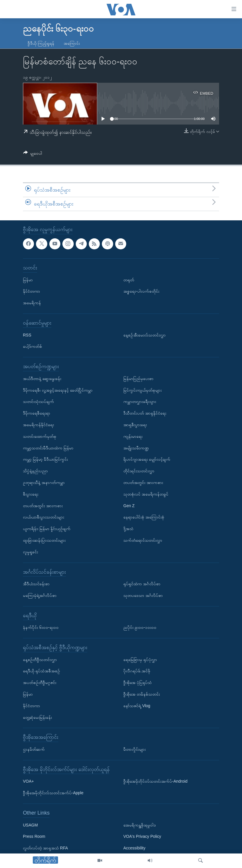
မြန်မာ (28, 280)
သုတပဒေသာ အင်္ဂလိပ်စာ (143, 595)
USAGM (30, 825)
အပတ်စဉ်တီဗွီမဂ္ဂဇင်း (40, 682)
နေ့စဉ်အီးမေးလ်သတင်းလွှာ (145, 335)
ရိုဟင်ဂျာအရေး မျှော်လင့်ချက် (147, 459)
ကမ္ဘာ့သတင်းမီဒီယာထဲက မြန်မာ (48, 448)
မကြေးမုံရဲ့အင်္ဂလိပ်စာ (40, 595)
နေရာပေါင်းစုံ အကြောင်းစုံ (144, 517)
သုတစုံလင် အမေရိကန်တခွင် (146, 494)
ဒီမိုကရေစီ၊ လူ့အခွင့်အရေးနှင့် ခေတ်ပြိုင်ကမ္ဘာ (58, 390)
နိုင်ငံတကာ (31, 291)
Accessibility (134, 848)
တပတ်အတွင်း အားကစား (43, 505)
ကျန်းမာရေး (133, 436)
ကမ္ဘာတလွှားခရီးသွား (140, 401)
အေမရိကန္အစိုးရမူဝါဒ (140, 825)
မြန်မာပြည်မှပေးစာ (138, 378)
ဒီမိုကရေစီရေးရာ (37, 413)
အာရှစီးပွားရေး (135, 424)
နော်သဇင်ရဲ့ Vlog (137, 705)
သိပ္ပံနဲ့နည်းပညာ (35, 471)
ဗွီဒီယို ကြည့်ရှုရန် (41, 43)
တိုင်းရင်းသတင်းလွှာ (139, 471)
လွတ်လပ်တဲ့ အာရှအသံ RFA (45, 848)
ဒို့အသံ (128, 529)
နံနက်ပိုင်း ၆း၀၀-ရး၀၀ (41, 627)
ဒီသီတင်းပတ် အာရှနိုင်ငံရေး (145, 413)
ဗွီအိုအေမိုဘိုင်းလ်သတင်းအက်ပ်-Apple (53, 793)
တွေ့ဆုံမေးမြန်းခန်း (37, 717)
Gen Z (129, 505)
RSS (27, 335)
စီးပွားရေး (31, 494)
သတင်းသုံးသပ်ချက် (38, 401)
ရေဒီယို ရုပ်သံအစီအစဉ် (41, 671)
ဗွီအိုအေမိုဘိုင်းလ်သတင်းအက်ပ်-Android (155, 781)
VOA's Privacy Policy (142, 836)
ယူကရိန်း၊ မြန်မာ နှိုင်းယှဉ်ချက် (47, 529)
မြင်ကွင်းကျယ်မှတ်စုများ (142, 390)
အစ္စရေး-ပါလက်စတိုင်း (141, 291)
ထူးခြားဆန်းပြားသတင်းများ (44, 540)
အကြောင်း (72, 43)
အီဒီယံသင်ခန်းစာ (36, 584)
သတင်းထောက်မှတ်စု (40, 436)
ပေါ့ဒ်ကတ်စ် (32, 346)
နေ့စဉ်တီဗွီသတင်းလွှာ (40, 659)
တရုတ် (129, 280)
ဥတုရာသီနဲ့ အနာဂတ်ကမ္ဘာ (44, 482)
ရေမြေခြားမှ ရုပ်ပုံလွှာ (140, 659)
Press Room (34, 836)
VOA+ (28, 781)
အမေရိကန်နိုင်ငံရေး (38, 424)
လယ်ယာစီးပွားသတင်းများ (44, 517)
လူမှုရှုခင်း (30, 552)
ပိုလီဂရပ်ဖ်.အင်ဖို (137, 671)
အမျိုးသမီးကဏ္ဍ (136, 448)
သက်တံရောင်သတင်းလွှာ (143, 540)
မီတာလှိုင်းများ (134, 749)
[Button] (33, 154)
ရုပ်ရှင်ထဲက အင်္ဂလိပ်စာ (142, 584)
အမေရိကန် (32, 303)
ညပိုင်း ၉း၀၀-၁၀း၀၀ (140, 627)
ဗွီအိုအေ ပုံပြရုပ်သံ (138, 682)
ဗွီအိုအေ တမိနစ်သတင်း (142, 694)
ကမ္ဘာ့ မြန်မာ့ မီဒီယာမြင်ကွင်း (45, 459)
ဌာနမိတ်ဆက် (34, 749)
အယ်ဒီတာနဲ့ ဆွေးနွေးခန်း (42, 378)
